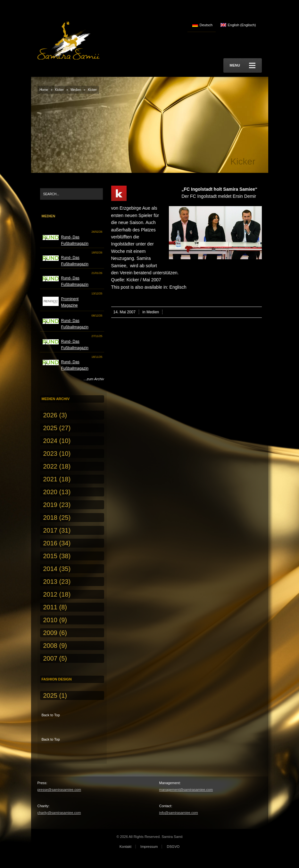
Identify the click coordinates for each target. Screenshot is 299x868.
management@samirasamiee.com (186, 790)
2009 (50, 633)
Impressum (149, 847)
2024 (50, 441)
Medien (76, 90)
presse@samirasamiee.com (59, 790)
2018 (50, 518)
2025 (50, 428)
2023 (50, 454)
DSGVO (173, 847)
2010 (50, 620)
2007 (50, 658)
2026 (50, 415)
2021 (50, 479)
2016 (50, 543)
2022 (50, 466)
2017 (50, 530)
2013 (50, 582)
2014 (50, 569)
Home (44, 90)
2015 (50, 556)
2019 (50, 505)
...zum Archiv (94, 379)
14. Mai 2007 (125, 312)
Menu (243, 65)
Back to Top (51, 715)
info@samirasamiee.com (179, 813)
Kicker (59, 90)
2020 (50, 492)
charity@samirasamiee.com (59, 813)
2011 (50, 607)
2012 (50, 594)
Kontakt (125, 847)
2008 (50, 646)
